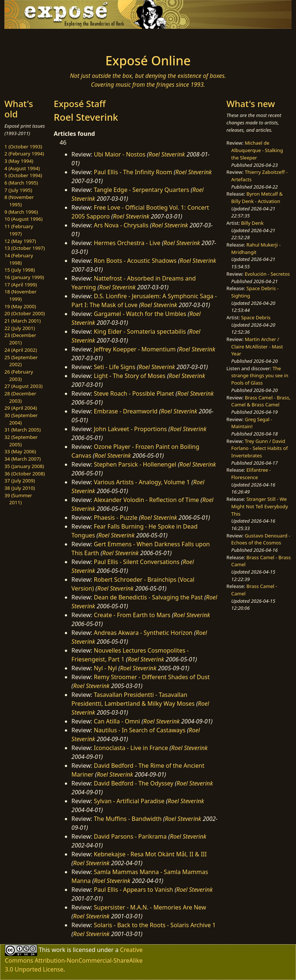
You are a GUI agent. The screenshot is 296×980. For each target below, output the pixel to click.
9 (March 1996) (21, 212)
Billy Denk (252, 223)
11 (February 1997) (19, 230)
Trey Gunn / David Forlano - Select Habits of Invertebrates (259, 448)
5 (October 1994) (23, 175)
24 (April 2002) (21, 350)
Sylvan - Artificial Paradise (129, 801)
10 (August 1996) (23, 219)
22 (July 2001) (20, 328)
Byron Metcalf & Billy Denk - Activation (257, 197)
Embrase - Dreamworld (126, 411)
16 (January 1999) (24, 277)
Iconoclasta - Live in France (131, 748)
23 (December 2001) (20, 339)
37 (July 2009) (20, 481)
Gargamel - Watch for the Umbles (140, 314)
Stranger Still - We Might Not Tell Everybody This (260, 506)
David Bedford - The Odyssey (133, 783)
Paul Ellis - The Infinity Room (133, 172)
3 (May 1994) (19, 161)
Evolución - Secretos (267, 274)
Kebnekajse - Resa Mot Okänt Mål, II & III (150, 854)
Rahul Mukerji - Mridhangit (256, 248)
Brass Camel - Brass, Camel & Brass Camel (261, 401)
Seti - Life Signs (114, 367)
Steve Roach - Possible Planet (134, 393)
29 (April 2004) (21, 408)
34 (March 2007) (22, 459)
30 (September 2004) (21, 419)
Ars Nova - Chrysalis (121, 225)
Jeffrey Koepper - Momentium (135, 349)
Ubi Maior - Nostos (119, 154)
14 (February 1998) (19, 259)
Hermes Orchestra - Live (127, 243)
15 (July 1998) (20, 270)
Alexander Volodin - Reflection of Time (146, 500)
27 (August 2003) (23, 386)
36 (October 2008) (25, 474)
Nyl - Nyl (105, 668)
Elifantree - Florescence (251, 474)
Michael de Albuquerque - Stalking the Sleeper (257, 150)
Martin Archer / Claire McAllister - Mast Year (257, 346)
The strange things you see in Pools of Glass (260, 376)
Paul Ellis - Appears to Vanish (133, 890)
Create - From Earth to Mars (132, 615)
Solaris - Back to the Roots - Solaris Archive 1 (155, 925)
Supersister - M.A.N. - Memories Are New (150, 907)
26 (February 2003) (19, 375)
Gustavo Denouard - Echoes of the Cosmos (261, 539)
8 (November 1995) (19, 201)
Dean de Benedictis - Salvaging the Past (148, 597)
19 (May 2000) (20, 306)
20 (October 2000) (25, 313)
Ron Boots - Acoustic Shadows (135, 261)
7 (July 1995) (18, 190)
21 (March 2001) (22, 321)
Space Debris (256, 317)
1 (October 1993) (23, 147)
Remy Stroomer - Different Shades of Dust (152, 677)
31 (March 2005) (22, 430)
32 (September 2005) (21, 441)
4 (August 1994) (22, 168)
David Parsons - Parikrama (130, 836)
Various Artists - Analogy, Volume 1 (142, 482)
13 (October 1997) (25, 248)
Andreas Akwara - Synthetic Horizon (143, 633)
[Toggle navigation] (35, 39)
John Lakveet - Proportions (130, 429)
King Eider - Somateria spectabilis (140, 331)
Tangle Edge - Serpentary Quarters (141, 190)
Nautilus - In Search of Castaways (140, 730)
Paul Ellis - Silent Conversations (136, 562)
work (58, 950)
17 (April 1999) (21, 285)
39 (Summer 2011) (18, 499)
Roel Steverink (167, 154)
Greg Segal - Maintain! (252, 423)
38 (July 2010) (20, 488)
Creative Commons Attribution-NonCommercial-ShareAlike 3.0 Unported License (74, 960)
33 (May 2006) (20, 451)
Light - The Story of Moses (130, 376)
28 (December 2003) (20, 397)
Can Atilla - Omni (117, 721)
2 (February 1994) (24, 154)
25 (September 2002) (21, 361)
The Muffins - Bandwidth (128, 819)
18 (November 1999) (20, 295)
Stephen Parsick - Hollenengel (135, 464)
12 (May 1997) (20, 241)
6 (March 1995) (21, 183)
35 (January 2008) (24, 466)
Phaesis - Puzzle (115, 517)
